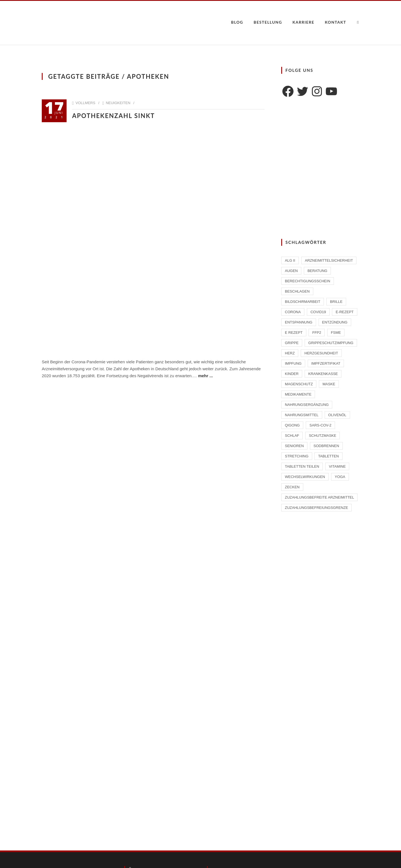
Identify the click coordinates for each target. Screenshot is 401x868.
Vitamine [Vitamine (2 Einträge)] (337, 466)
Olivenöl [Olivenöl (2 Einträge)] (337, 415)
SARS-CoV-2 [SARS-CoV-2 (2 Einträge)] (320, 425)
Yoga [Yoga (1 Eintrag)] (340, 477)
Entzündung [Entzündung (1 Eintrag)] (335, 322)
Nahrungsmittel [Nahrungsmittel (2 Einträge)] (302, 415)
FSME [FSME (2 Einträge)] (336, 333)
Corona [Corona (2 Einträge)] (293, 312)
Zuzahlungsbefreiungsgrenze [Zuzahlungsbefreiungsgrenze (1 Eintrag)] (316, 508)
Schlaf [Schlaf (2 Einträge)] (292, 436)
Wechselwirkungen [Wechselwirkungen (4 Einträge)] (305, 477)
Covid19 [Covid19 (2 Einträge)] (318, 312)
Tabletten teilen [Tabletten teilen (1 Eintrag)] (302, 466)
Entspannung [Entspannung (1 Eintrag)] (299, 322)
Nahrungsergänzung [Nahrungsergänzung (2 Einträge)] (307, 405)
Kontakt (335, 22)
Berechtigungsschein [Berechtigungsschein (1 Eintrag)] (308, 281)
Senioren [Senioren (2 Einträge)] (294, 446)
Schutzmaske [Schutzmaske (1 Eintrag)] (322, 436)
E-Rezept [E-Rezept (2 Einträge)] (344, 312)
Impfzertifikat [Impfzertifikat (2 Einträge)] (326, 363)
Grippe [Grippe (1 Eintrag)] (292, 343)
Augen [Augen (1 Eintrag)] (291, 271)
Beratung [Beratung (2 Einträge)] (317, 271)
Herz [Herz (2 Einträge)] (290, 353)
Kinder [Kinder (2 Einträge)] (292, 374)
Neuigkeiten (118, 103)
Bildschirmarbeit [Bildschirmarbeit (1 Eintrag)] (303, 302)
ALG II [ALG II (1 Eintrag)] (290, 260)
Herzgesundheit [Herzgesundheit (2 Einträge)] (321, 353)
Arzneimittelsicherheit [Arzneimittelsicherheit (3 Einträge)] (329, 260)
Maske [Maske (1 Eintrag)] (329, 384)
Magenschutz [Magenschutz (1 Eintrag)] (299, 384)
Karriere (303, 22)
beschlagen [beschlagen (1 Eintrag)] (297, 291)
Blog (237, 22)
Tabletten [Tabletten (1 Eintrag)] (328, 456)
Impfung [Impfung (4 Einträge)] (293, 363)
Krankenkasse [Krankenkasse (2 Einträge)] (323, 374)
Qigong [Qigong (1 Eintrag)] (292, 425)
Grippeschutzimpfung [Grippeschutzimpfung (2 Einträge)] (331, 343)
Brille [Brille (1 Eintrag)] (336, 302)
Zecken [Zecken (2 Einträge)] (292, 487)
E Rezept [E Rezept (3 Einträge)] (294, 333)
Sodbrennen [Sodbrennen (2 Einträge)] (326, 446)
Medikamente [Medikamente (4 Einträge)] (298, 394)
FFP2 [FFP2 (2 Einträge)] (317, 333)
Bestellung (268, 22)
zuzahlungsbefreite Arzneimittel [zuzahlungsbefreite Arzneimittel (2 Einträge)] (319, 497)
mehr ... (205, 376)
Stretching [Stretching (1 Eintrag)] (297, 456)
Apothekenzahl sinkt (113, 116)
